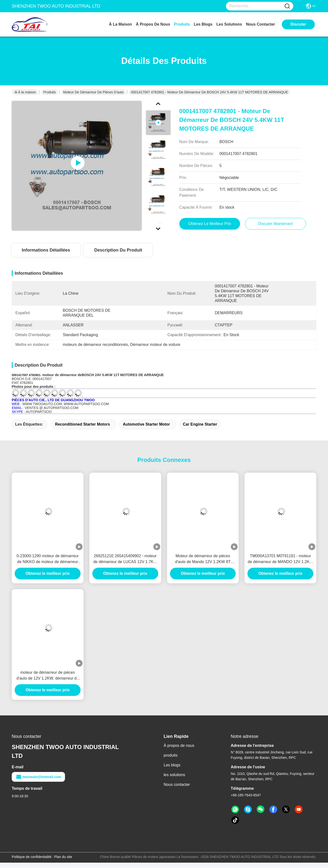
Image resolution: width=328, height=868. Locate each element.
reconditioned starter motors (82, 424)
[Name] (287, 6)
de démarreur (66, 375)
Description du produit (118, 250)
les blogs (203, 24)
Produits (49, 92)
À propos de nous (153, 24)
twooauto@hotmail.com (38, 777)
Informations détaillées (46, 250)
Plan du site (63, 857)
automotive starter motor (146, 424)
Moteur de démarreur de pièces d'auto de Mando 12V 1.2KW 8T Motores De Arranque (203, 559)
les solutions (229, 24)
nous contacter (260, 24)
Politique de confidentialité (32, 857)
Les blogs (172, 765)
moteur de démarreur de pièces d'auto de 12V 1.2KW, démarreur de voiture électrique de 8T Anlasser (48, 676)
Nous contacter (177, 785)
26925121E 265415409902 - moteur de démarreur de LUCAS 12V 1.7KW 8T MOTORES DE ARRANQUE (125, 559)
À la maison (120, 24)
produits (182, 24)
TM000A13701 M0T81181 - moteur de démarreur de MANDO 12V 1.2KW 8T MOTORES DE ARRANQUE (280, 559)
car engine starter (200, 424)
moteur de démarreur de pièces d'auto (94, 92)
